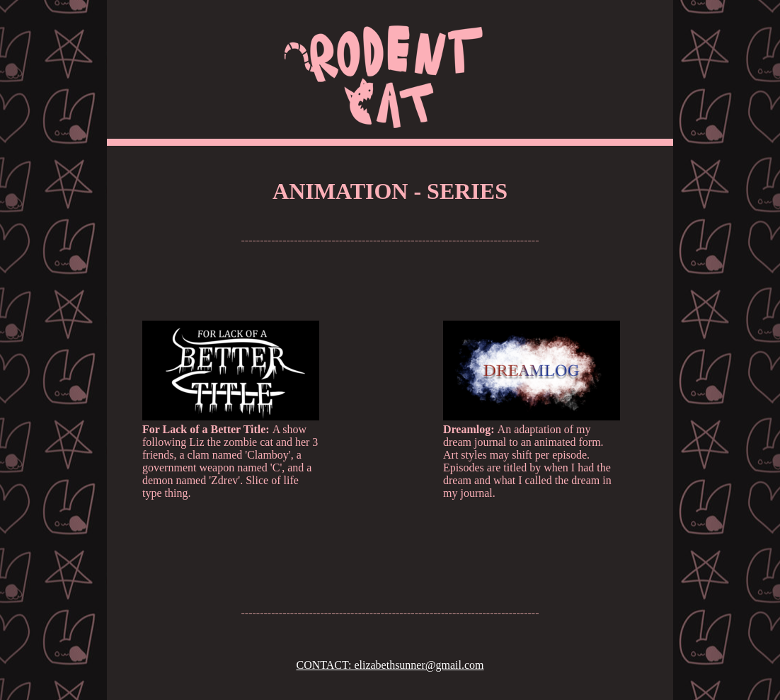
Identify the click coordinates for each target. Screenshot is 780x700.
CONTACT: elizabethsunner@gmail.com (390, 665)
